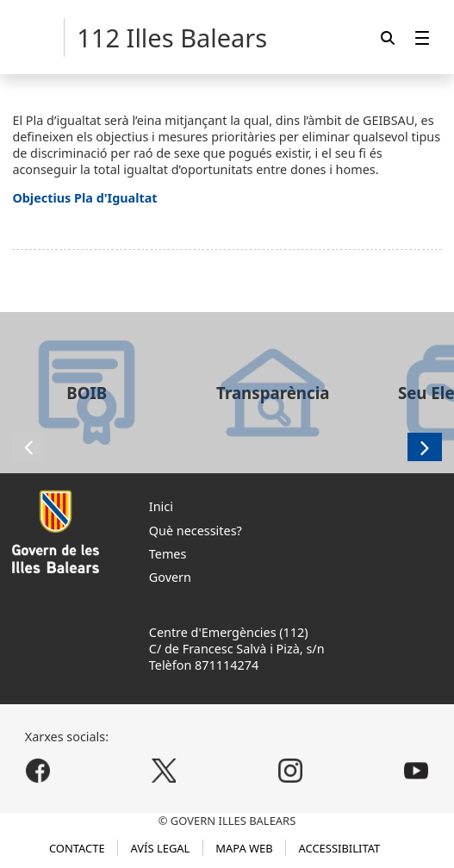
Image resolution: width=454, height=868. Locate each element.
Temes (168, 554)
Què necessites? (196, 531)
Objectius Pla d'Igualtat (84, 198)
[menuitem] (422, 37)
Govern (170, 577)
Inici (161, 506)
